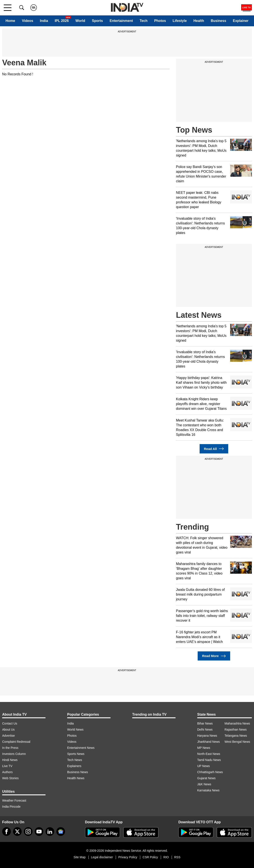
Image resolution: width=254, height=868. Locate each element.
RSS (177, 857)
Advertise (8, 736)
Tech (143, 21)
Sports (97, 21)
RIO (166, 857)
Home (10, 21)
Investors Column (14, 754)
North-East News (209, 754)
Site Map (79, 857)
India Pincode (11, 807)
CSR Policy (150, 857)
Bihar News (205, 723)
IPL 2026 (62, 21)
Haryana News (207, 736)
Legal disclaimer (102, 857)
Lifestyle (180, 21)
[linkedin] (50, 832)
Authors (7, 772)
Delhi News (205, 730)
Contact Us (10, 723)
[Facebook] (7, 832)
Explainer (241, 21)
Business (218, 21)
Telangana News (236, 736)
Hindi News (10, 760)
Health (199, 21)
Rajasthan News (236, 730)
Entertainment (121, 21)
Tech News (75, 760)
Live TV (7, 766)
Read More (214, 656)
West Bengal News (237, 742)
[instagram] (28, 832)
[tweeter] (17, 832)
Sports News (76, 754)
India (44, 21)
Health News (76, 778)
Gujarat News (206, 778)
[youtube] (39, 832)
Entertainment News (81, 748)
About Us (8, 730)
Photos (160, 21)
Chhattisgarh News (210, 772)
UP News (204, 766)
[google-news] (61, 832)
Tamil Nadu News (209, 760)
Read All (214, 449)
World (80, 21)
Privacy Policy (128, 857)
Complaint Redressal (16, 742)
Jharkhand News (208, 742)
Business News (78, 772)
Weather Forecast (14, 800)
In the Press (10, 748)
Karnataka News (208, 790)
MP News (204, 748)
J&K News (204, 784)
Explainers (74, 766)
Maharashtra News (237, 723)
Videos (28, 21)
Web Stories (10, 778)
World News (75, 730)
